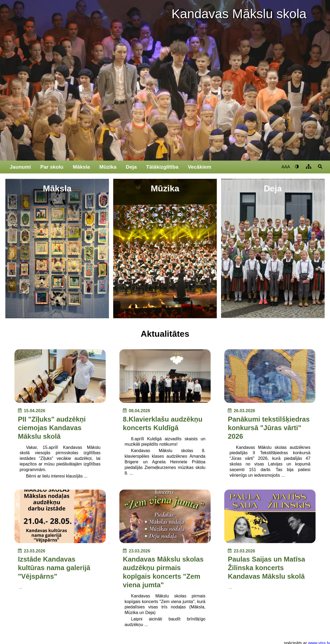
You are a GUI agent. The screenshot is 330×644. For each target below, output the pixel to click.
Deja (131, 167)
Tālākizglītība (162, 167)
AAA (286, 167)
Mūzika (108, 167)
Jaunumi (20, 167)
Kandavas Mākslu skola (239, 14)
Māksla (81, 167)
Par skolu (52, 167)
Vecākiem (200, 167)
